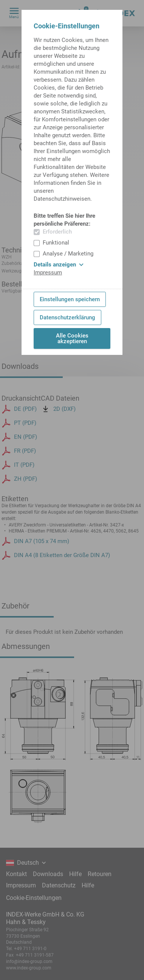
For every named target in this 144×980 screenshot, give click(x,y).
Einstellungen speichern (70, 299)
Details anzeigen (59, 265)
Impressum (48, 272)
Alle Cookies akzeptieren (72, 338)
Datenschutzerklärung (67, 317)
